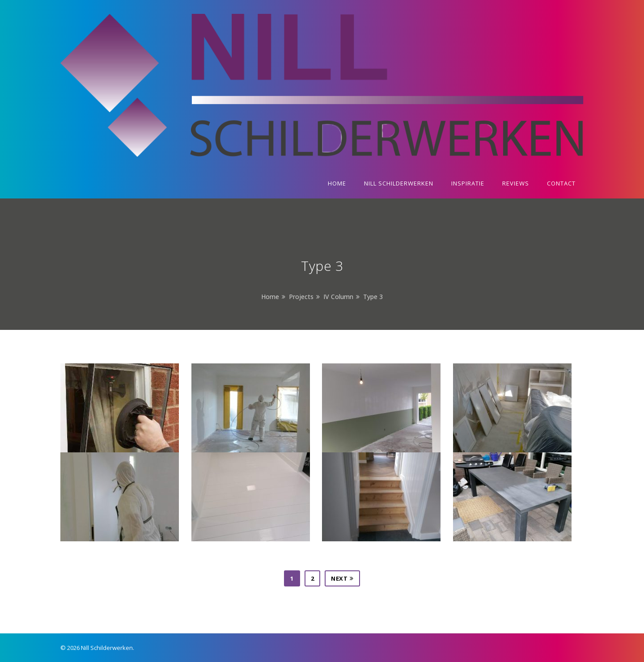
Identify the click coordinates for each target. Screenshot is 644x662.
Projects (301, 297)
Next (342, 578)
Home (270, 297)
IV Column (338, 297)
